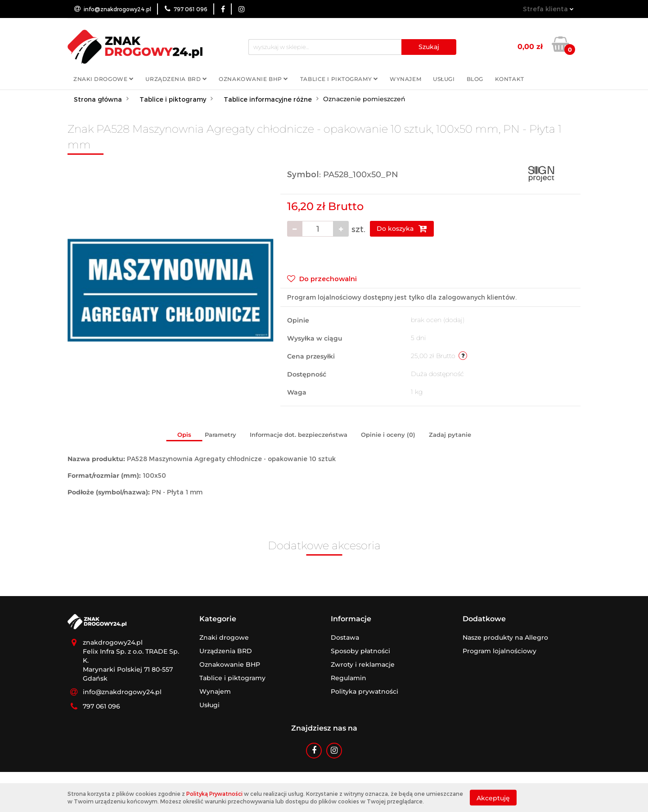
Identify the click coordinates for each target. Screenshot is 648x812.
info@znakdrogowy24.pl (122, 692)
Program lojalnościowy (499, 651)
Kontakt (510, 79)
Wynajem (405, 79)
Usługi (444, 79)
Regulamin (349, 678)
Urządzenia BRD (176, 79)
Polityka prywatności (364, 691)
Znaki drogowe (103, 79)
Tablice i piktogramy (339, 79)
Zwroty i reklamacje (363, 664)
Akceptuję (493, 798)
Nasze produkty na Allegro (505, 637)
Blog (475, 79)
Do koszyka (402, 229)
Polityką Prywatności (214, 794)
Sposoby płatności (360, 651)
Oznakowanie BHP (254, 79)
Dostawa (345, 637)
